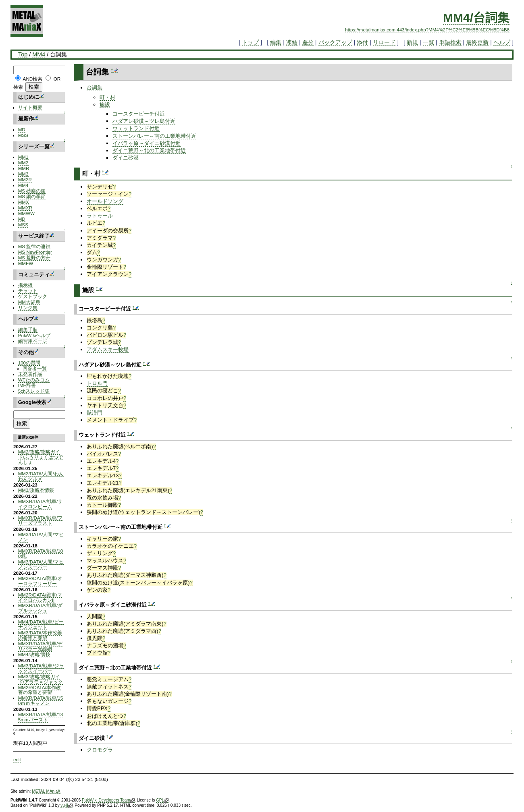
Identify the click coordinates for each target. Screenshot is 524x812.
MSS (23, 135)
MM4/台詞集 (476, 18)
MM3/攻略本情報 (36, 490)
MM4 (39, 54)
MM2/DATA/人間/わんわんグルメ (41, 476)
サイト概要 (30, 107)
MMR (24, 168)
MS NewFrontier (35, 252)
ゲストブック (33, 296)
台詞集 (95, 88)
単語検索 (450, 42)
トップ (250, 42)
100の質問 (29, 363)
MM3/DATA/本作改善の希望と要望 (40, 635)
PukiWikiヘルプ (34, 335)
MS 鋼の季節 (32, 196)
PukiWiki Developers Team (108, 800)
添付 (362, 42)
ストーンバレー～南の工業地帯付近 (154, 136)
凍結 (292, 42)
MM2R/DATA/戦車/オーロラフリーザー (40, 581)
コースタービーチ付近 (139, 114)
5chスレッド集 (34, 391)
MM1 (23, 157)
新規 (412, 42)
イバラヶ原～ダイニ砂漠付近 (147, 143)
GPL (162, 800)
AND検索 (33, 79)
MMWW (26, 213)
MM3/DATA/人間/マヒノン (41, 537)
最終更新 (477, 42)
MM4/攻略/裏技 (34, 654)
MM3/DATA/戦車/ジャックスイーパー (41, 668)
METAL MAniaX (46, 791)
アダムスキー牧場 (108, 349)
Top (23, 54)
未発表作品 (30, 374)
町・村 (107, 97)
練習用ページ (33, 341)
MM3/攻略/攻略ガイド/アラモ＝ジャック (41, 679)
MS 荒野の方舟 (34, 258)
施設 (105, 105)
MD (22, 129)
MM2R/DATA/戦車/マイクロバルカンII (40, 597)
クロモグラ (100, 750)
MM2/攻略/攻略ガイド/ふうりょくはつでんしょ (41, 457)
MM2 (23, 163)
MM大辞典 (29, 302)
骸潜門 (95, 413)
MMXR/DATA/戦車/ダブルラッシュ (41, 608)
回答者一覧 (35, 368)
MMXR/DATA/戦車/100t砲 (41, 553)
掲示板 (25, 285)
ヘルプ (502, 42)
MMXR (25, 208)
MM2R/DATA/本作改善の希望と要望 (40, 690)
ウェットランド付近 (136, 128)
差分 (308, 42)
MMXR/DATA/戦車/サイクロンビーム (41, 504)
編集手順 (28, 330)
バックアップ (335, 42)
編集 (276, 42)
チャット (28, 291)
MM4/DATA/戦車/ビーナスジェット (41, 624)
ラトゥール (100, 216)
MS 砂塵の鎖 (32, 191)
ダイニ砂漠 (126, 158)
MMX (24, 202)
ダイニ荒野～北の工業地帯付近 (149, 150)
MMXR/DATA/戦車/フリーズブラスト (41, 520)
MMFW (26, 263)
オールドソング (105, 201)
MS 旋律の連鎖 (34, 246)
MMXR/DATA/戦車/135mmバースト (41, 717)
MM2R (25, 179)
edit (17, 759)
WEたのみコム (34, 380)
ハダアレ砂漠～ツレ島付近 (144, 121)
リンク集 (28, 308)
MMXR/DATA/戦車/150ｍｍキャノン (41, 700)
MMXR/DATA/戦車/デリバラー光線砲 (41, 646)
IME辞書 (27, 385)
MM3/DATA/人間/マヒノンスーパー (41, 564)
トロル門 (97, 383)
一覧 (428, 42)
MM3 (23, 174)
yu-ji (66, 806)
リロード (384, 42)
